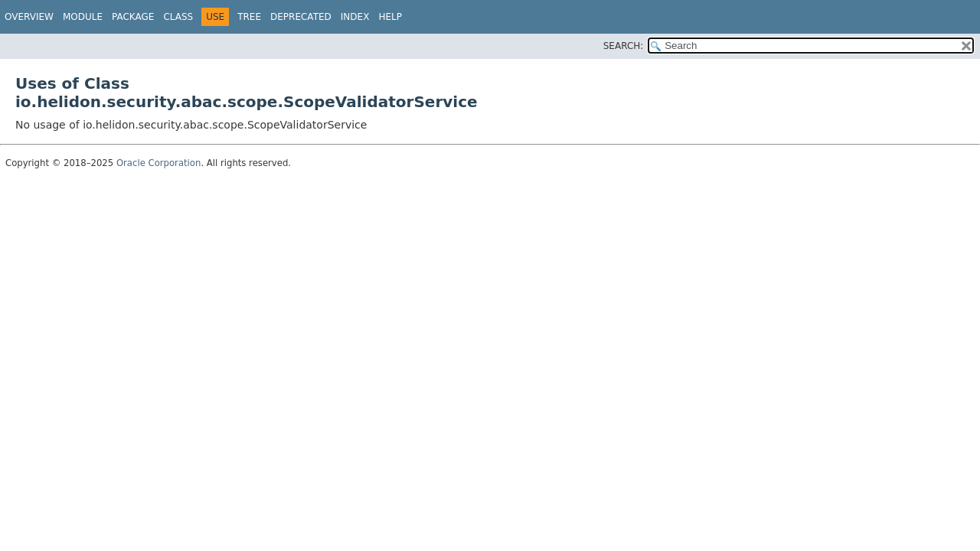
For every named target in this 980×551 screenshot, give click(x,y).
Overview (29, 17)
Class (178, 17)
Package (133, 17)
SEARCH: (624, 46)
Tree (249, 17)
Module (83, 17)
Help (390, 17)
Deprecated (301, 17)
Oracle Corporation (159, 163)
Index (355, 17)
